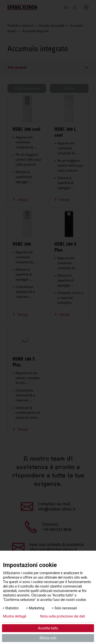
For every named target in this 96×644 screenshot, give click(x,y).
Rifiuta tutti (48, 638)
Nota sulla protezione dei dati (63, 616)
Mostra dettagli (15, 616)
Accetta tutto (48, 628)
